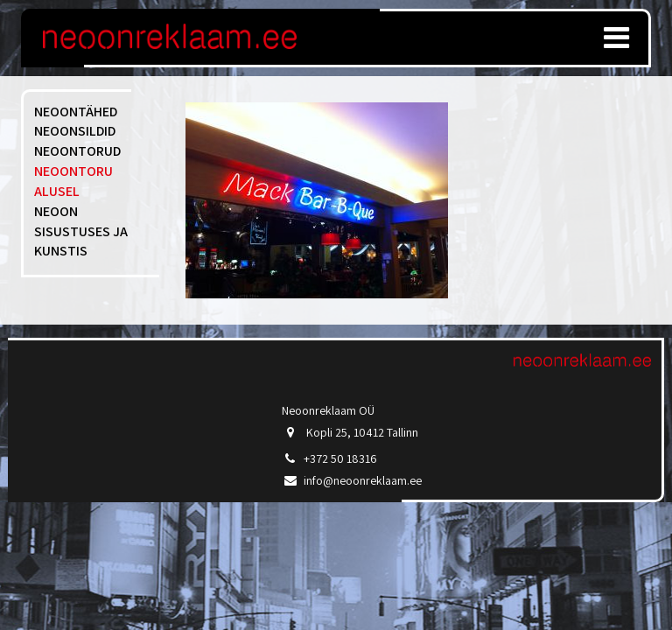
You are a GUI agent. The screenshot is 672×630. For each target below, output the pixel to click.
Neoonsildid (75, 131)
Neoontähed (76, 112)
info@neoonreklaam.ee (363, 480)
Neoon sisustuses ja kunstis (81, 231)
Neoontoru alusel (73, 181)
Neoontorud (77, 151)
